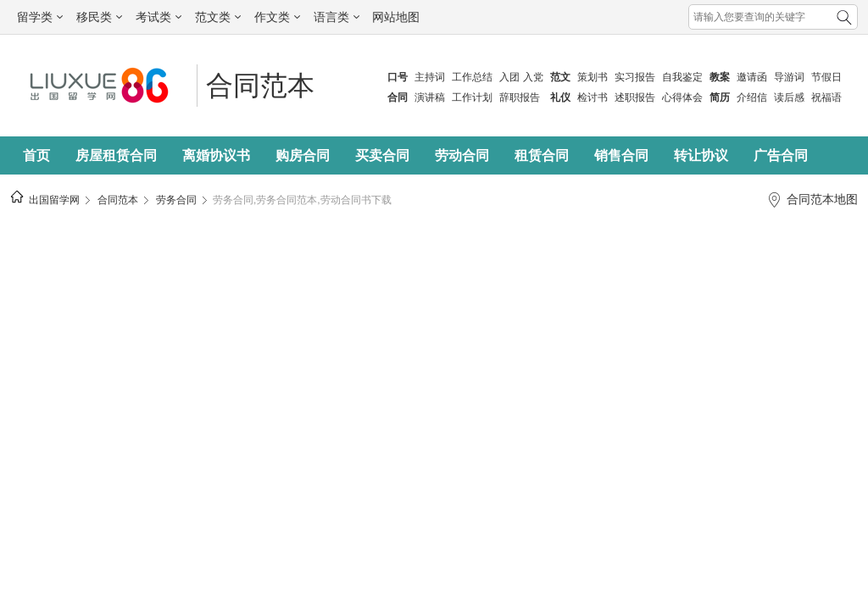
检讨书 (593, 97)
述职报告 (635, 97)
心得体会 (682, 97)
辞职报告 (520, 97)
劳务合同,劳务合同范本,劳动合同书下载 (302, 200)
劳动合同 (462, 155)
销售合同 (621, 155)
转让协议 (701, 155)
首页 (36, 155)
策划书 (593, 77)
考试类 (159, 17)
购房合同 (303, 155)
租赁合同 (542, 155)
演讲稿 (430, 97)
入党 (533, 77)
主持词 (430, 77)
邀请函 (752, 77)
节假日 (826, 77)
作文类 (277, 17)
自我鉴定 (682, 77)
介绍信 (752, 97)
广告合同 (781, 155)
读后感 (789, 97)
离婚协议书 (216, 155)
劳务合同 (176, 200)
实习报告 (635, 77)
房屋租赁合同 (116, 155)
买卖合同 (382, 155)
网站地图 (396, 17)
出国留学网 (54, 200)
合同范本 (260, 86)
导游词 (789, 77)
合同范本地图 (822, 199)
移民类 (99, 17)
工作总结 (472, 77)
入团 (509, 77)
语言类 (337, 17)
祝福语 (826, 97)
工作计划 (472, 97)
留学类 (40, 17)
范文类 (218, 17)
